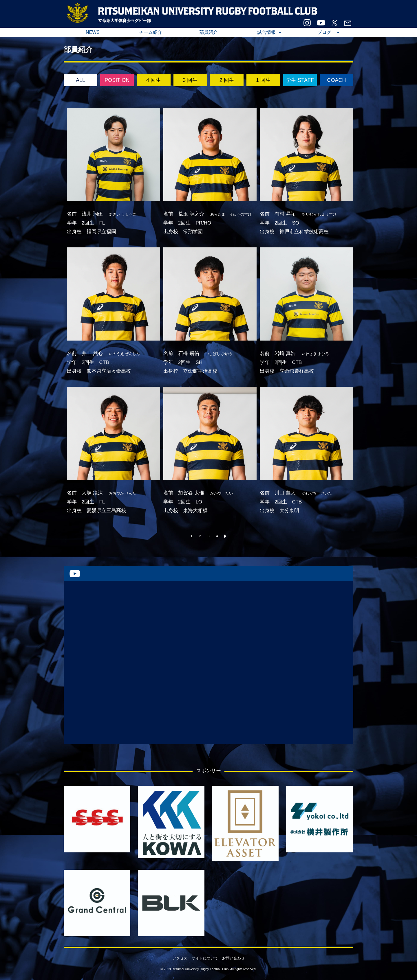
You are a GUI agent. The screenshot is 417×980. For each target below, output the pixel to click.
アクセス (180, 958)
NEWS (93, 32)
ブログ (324, 32)
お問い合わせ (233, 958)
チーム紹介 (151, 32)
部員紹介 (209, 32)
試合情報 (266, 32)
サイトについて (205, 958)
